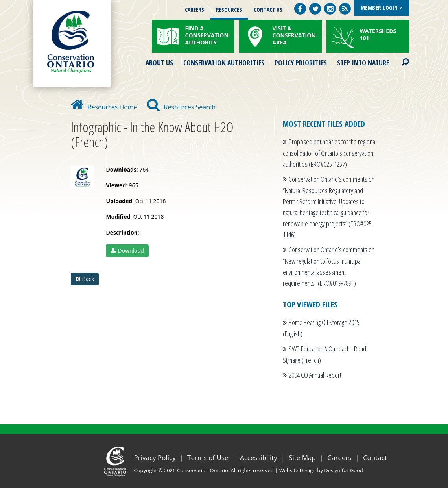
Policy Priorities (301, 63)
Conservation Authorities (224, 63)
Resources (229, 10)
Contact (375, 457)
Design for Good (344, 470)
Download (127, 250)
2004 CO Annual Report (315, 375)
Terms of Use (208, 457)
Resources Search (182, 107)
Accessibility (259, 457)
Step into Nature (363, 63)
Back (85, 279)
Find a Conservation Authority (207, 35)
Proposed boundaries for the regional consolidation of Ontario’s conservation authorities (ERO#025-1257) (330, 153)
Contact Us (268, 10)
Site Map (302, 457)
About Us (159, 63)
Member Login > (382, 8)
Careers (195, 10)
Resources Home (104, 107)
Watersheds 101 (378, 34)
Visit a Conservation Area (294, 35)
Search (398, 57)
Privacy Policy (155, 457)
